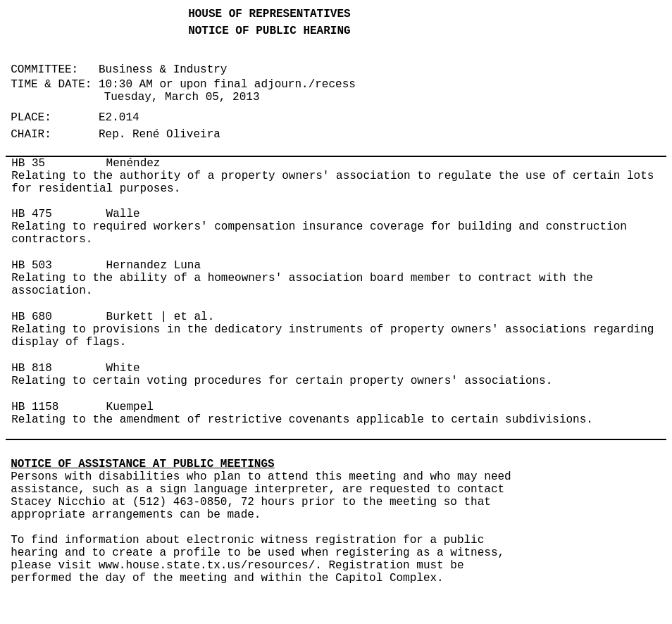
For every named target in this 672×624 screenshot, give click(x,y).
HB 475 (32, 214)
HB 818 (32, 368)
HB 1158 (35, 407)
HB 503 (32, 266)
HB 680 (32, 317)
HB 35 (28, 163)
